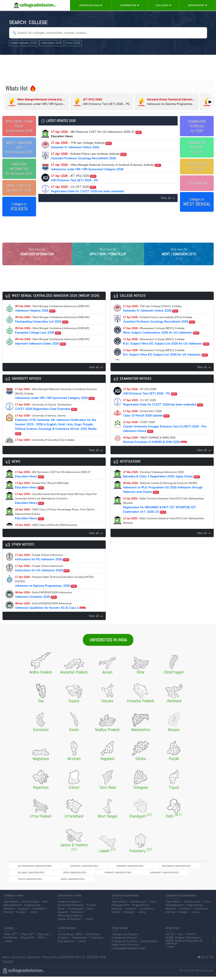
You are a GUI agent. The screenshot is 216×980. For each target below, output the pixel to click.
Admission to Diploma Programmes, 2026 (54, 590)
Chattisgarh (76, 912)
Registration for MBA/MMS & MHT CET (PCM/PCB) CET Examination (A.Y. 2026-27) (164, 514)
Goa (90, 912)
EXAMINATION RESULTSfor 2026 (197, 147)
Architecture (30, 905)
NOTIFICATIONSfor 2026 (197, 166)
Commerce (39, 912)
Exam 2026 (73, 43)
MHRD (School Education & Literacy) (184, 945)
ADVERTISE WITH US (73, 960)
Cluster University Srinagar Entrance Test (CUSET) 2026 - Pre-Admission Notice (165, 435)
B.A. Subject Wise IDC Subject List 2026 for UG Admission (166, 361)
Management (12, 909)
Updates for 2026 (19, 188)
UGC (180, 938)
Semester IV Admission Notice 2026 (81, 145)
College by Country (124, 945)
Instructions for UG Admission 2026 (42, 577)
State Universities (85, 882)
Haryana (77, 916)
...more (33, 916)
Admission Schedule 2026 (43, 603)
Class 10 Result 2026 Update (146, 422)
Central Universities (62, 875)
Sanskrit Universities (55, 882)
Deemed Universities (93, 875)
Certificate (11, 941)
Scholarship (149, 945)
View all (168, 198)
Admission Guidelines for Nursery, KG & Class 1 (50, 614)
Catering (96, 941)
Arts (45, 905)
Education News (53, 483)
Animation (92, 938)
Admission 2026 (91, 5)
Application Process (125, 948)
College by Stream (124, 941)
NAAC (191, 938)
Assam (91, 909)
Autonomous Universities (27, 875)
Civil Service (66, 945)
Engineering (32, 909)
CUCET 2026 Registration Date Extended (46, 416)
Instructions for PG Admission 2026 (42, 566)
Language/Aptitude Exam (128, 952)
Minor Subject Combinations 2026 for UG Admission (161, 339)
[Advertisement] (108, 67)
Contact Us (18, 960)
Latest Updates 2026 (24, 43)
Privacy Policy (50, 960)
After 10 (10, 938)
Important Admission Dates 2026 (52, 350)
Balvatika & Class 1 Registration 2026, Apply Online (162, 483)
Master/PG (28, 941)
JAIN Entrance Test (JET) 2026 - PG (74, 178)
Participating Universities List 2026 (52, 328)
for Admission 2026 (19, 126)
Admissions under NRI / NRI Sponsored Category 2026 (106, 167)
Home (6, 960)
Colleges (164, 5)
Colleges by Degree (125, 938)
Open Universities (185, 875)
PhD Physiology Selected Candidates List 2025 (50, 451)
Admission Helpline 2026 (52, 317)
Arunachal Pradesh (70, 909)
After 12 (27, 938)
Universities (198, 5)
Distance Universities (125, 875)
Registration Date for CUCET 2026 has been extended (87, 189)
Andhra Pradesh (68, 905)
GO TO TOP (206, 960)
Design (21, 916)
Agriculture (11, 905)
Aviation (23, 912)
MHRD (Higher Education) (183, 941)
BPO (79, 938)
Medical (9, 912)
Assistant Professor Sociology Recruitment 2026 (89, 156)
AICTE (170, 938)
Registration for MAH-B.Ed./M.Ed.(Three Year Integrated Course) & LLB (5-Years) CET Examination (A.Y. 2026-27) (166, 534)
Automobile (80, 941)
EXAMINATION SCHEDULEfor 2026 (197, 126)
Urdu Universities (113, 882)
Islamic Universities (156, 875)
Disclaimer (34, 960)
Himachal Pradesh (70, 919)
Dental (8, 916)
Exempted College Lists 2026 (52, 339)
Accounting (65, 938)
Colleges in (19, 207)
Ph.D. (41, 941)
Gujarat (63, 916)
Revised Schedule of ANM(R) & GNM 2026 (155, 449)
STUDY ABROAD (197, 183)
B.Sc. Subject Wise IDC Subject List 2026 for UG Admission (166, 350)
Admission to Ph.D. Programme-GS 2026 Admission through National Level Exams (163, 496)
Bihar (61, 912)
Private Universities (23, 882)
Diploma (43, 938)
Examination (130, 5)
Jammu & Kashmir (69, 923)
